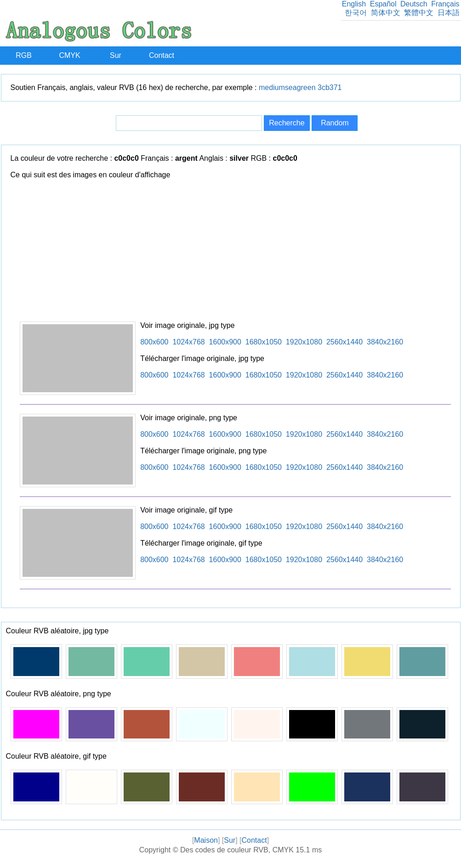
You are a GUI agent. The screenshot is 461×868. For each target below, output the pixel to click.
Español (383, 4)
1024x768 (188, 342)
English (354, 4)
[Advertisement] (235, 253)
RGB (24, 55)
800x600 (154, 342)
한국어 (356, 13)
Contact (162, 55)
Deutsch (414, 4)
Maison (206, 840)
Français (445, 4)
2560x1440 (344, 342)
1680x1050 (264, 342)
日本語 (449, 13)
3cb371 (330, 87)
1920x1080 (304, 342)
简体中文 (386, 13)
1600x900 (225, 342)
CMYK (69, 55)
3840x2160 (385, 342)
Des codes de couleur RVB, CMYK (237, 850)
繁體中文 (419, 13)
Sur (116, 55)
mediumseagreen (287, 87)
